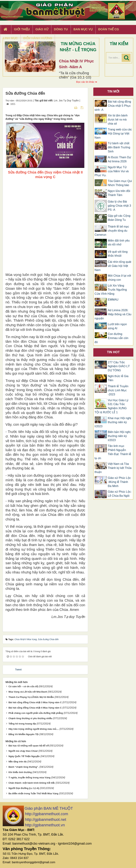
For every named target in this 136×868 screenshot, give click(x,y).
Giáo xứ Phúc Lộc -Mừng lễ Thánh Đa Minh (119, 482)
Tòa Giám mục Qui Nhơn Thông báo (120, 183)
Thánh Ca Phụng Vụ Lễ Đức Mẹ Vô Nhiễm (31, 697)
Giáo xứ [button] (42, 29)
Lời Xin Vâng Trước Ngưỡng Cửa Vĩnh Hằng (111, 290)
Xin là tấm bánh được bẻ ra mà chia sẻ (118, 120)
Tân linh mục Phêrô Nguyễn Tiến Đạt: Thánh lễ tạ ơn (113, 452)
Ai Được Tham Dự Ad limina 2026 (119, 159)
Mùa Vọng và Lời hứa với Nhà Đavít (28, 692)
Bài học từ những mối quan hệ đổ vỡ (29, 746)
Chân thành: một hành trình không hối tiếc (32, 783)
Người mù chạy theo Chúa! (23, 751)
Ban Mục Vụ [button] (83, 29)
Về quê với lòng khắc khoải (118, 254)
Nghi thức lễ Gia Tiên (118, 378)
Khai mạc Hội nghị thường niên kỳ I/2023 (113, 422)
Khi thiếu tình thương (20, 772)
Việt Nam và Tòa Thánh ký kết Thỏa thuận (113, 468)
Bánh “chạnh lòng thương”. (24, 767)
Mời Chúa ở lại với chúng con (119, 278)
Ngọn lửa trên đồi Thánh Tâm (119, 193)
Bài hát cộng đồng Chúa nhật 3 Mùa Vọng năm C (35, 702)
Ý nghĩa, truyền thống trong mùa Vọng (29, 778)
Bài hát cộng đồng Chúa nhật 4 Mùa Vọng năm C (35, 708)
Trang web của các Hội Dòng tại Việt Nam (113, 134)
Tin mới (113, 91)
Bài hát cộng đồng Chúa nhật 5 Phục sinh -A (113, 106)
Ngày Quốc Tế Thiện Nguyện (24, 756)
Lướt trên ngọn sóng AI (117, 326)
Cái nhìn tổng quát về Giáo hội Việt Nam (113, 266)
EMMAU (113, 300)
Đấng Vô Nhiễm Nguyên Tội (24, 734)
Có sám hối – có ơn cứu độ (23, 686)
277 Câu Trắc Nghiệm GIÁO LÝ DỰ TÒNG (119, 366)
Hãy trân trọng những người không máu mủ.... (34, 729)
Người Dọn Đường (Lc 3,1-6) (24, 788)
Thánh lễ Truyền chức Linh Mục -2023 (118, 390)
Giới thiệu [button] (22, 29)
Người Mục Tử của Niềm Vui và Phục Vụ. (112, 171)
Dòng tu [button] (61, 29)
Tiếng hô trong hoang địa (22, 724)
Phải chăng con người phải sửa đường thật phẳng (36, 713)
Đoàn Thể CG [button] (109, 29)
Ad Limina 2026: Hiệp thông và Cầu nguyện (113, 314)
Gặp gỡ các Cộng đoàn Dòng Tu (119, 218)
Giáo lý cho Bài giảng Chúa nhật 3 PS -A (119, 206)
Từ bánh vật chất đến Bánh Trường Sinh (119, 147)
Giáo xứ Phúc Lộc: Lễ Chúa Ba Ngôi (120, 494)
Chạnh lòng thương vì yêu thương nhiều (30, 718)
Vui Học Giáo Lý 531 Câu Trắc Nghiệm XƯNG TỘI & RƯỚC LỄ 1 (111, 406)
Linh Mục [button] (10, 38)
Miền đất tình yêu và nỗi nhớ (119, 243)
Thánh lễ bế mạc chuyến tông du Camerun (112, 231)
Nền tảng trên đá (18, 762)
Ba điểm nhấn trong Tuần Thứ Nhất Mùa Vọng (33, 793)
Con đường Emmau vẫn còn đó (111, 338)
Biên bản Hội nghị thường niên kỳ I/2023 (119, 436)
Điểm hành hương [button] (38, 38)
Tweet (18, 670)
